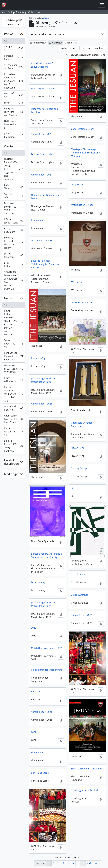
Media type (11, 474)
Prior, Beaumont (13, 230)
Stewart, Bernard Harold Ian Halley (13, 243)
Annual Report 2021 (42, 712)
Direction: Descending (93, 48)
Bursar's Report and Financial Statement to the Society (47, 555)
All (5, 41)
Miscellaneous (79, 574)
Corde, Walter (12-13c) (13, 432)
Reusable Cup (38, 358)
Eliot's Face (37, 753)
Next (97, 863)
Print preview (38, 43)
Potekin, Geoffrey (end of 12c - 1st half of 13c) (13, 394)
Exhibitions (37, 220)
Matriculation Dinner (82, 205)
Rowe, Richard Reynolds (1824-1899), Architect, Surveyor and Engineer (13, 323)
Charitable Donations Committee (82, 424)
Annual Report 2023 (42, 404)
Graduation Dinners (42, 240)
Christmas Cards (40, 773)
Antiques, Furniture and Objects (13, 112)
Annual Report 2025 (42, 134)
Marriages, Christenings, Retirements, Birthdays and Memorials (85, 153)
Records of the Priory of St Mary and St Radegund (13, 81)
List (73, 488)
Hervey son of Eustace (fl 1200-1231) (13, 369)
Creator (9, 146)
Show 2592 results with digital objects (86, 55)
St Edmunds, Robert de (13, 408)
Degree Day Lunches (82, 302)
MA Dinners (77, 282)
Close (46, 18)
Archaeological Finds (13, 67)
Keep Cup (36, 692)
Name (8, 298)
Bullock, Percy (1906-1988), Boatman (13, 446)
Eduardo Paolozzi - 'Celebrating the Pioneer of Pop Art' (45, 264)
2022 (34, 628)
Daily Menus (77, 185)
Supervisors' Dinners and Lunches (45, 111)
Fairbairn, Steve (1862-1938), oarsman (13, 208)
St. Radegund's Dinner (43, 89)
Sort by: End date (68, 48)
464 (89, 863)
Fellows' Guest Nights (42, 154)
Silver (13, 103)
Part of (8, 34)
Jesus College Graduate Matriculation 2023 (43, 380)
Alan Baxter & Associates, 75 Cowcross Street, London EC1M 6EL (13, 280)
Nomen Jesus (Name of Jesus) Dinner (47, 197)
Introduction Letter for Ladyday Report (43, 65)
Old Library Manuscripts (13, 124)
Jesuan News (78, 448)
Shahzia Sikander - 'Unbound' (87, 769)
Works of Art (13, 95)
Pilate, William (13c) (13, 380)
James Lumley (38, 582)
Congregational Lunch (83, 129)
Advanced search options (47, 34)
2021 (34, 732)
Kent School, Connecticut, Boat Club (13, 356)
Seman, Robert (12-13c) (13, 344)
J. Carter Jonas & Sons (13, 221)
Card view (55, 43)
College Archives (13, 48)
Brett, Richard (13, 264)
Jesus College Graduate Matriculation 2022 (43, 604)
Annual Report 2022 (81, 615)
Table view (71, 43)
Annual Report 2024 (42, 175)
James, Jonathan (13, 255)
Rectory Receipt (79, 468)
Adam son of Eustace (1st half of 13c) (13, 419)
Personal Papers (13, 57)
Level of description (11, 462)
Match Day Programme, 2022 (46, 648)
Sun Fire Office (13, 196)
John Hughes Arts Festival (84, 790)
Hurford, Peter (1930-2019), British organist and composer (13, 169)
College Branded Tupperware (47, 670)
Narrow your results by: (14, 22)
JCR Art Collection (13, 135)
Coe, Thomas (13, 187)
